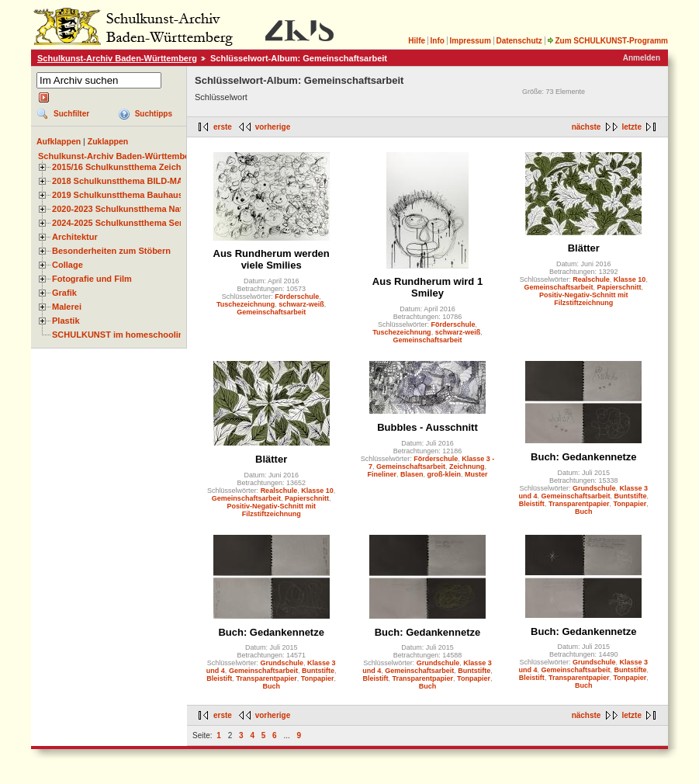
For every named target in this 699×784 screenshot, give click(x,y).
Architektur (75, 237)
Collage (67, 265)
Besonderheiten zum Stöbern (111, 251)
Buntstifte (631, 496)
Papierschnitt (619, 287)
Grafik (64, 293)
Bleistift (532, 504)
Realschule (591, 279)
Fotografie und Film (92, 279)
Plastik (66, 321)
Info (438, 41)
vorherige (273, 127)
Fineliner (382, 474)
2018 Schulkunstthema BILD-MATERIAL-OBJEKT (151, 181)
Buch (584, 512)
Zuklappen (108, 141)
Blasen (412, 474)
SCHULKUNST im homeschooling (120, 335)
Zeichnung (467, 467)
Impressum (470, 41)
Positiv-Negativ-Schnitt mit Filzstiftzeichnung (584, 299)
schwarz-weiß (301, 304)
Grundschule (594, 488)
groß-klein (445, 474)
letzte (632, 127)
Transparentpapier (579, 504)
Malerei (67, 307)
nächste (587, 127)
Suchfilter (71, 114)
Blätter (584, 248)
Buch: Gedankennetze (584, 457)
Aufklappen (59, 141)
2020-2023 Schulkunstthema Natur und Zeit (139, 209)
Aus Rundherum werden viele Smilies (272, 259)
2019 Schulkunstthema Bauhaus (118, 195)
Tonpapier (630, 504)
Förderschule (297, 297)
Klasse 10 (630, 279)
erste (223, 127)
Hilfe (417, 41)
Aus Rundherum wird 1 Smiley (427, 287)
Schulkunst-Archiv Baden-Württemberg (117, 58)
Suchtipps (154, 114)
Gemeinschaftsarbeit (271, 312)
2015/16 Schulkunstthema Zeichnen (124, 167)
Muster (476, 474)
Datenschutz (519, 41)
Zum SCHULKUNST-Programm (607, 41)
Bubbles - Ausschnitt (427, 427)
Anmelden (642, 58)
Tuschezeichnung (246, 304)
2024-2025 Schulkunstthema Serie (121, 223)
